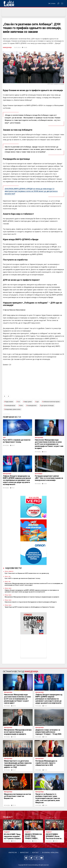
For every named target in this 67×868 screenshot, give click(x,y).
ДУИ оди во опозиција (47, 405)
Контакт (35, 853)
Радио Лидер (9, 3)
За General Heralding (50, 853)
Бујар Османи (9, 402)
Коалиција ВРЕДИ (10, 405)
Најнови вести (13, 568)
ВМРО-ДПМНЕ (28, 402)
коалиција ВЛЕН (32, 405)
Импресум (13, 853)
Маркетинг (24, 853)
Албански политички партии (51, 402)
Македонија (7, 47)
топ (19, 402)
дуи (38, 402)
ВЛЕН (21, 405)
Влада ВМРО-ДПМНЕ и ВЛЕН (13, 409)
